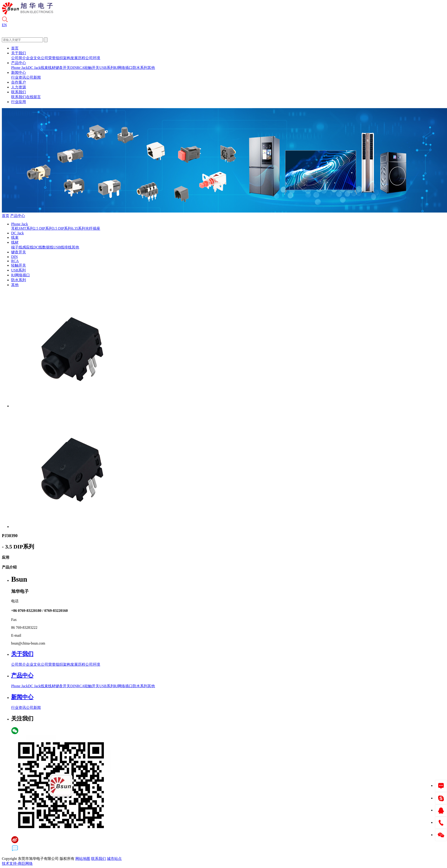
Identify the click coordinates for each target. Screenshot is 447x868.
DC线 (38, 247)
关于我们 (19, 53)
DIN (73, 68)
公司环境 (93, 58)
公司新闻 (33, 77)
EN (4, 25)
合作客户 (19, 82)
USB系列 (107, 68)
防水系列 (140, 68)
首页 (15, 48)
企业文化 (33, 58)
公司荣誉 (48, 58)
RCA (81, 68)
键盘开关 (63, 68)
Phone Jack (19, 68)
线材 (52, 68)
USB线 (59, 247)
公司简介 (19, 58)
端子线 (17, 247)
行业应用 (19, 102)
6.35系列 (78, 228)
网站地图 (83, 859)
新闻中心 (19, 73)
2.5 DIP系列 (43, 228)
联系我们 (19, 92)
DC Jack (34, 68)
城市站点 (114, 859)
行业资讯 (19, 77)
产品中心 (19, 63)
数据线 (48, 247)
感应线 (28, 247)
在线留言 (33, 97)
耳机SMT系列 (22, 228)
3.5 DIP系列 (62, 228)
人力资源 (19, 87)
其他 (151, 68)
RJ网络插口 (123, 68)
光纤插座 (93, 228)
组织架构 (63, 58)
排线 (68, 247)
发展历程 (78, 58)
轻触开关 (92, 68)
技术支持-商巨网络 (17, 863)
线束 (44, 68)
